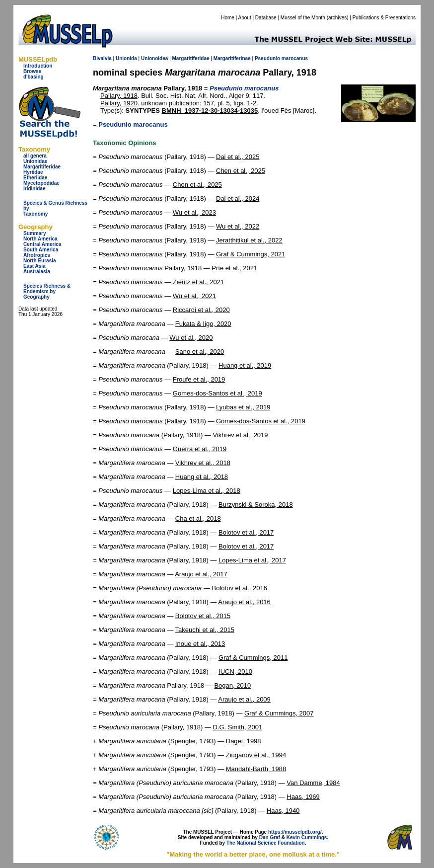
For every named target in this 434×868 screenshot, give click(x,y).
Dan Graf (270, 837)
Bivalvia (102, 58)
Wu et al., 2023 (194, 212)
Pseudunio (267, 58)
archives (337, 18)
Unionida (126, 58)
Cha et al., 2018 (198, 518)
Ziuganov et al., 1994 (256, 755)
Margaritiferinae (232, 58)
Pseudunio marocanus (133, 124)
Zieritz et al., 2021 (198, 282)
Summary (35, 233)
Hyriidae (33, 172)
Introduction (38, 66)
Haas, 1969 (303, 797)
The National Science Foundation (266, 843)
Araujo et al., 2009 (244, 699)
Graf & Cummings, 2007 (279, 713)
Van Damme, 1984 (313, 783)
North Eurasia (40, 261)
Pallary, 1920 (119, 103)
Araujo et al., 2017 (201, 574)
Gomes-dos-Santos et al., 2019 (217, 393)
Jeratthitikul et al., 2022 (249, 240)
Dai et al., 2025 (238, 157)
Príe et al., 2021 (234, 268)
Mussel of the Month (303, 18)
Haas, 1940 (283, 811)
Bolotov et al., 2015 (203, 616)
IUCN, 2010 (235, 671)
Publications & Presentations (384, 18)
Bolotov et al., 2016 (240, 588)
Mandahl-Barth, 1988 (256, 769)
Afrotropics (37, 255)
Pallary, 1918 (119, 96)
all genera (35, 156)
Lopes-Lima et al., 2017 (252, 560)
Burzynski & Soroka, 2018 (256, 505)
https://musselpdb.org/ (295, 832)
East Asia (35, 266)
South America (41, 250)
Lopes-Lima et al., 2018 (207, 491)
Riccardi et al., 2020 (201, 310)
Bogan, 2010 (232, 685)
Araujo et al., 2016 (244, 602)
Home (228, 18)
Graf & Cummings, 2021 (251, 254)
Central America (42, 244)
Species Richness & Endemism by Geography (47, 291)
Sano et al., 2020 (200, 352)
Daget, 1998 (244, 741)
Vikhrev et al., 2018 (203, 463)
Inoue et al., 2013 (200, 644)
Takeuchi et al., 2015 (205, 630)
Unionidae (35, 161)
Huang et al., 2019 (245, 365)
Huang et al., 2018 (202, 477)
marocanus (295, 58)
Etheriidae (35, 178)
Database (266, 18)
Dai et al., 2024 (238, 198)
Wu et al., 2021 (194, 296)
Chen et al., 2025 (241, 171)
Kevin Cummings (307, 837)
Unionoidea (154, 58)
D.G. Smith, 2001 (238, 727)
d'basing (34, 77)
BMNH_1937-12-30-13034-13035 (210, 111)
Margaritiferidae (42, 167)
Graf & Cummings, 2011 (253, 658)
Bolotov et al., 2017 (246, 532)
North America (40, 239)
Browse (32, 71)
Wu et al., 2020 (191, 338)
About (245, 18)
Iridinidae (34, 189)
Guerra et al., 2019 (200, 449)
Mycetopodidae (41, 183)
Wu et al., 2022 (238, 226)
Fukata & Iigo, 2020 (203, 324)
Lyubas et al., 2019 (243, 407)
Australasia (37, 272)
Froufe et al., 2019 (199, 379)
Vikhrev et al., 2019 (241, 435)
